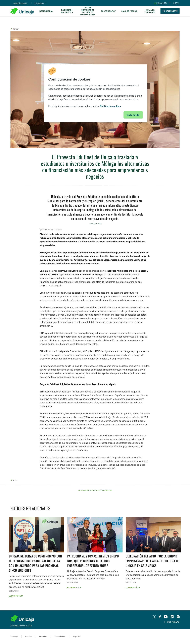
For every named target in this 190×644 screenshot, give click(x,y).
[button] (14, 29)
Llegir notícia (16, 596)
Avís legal (14, 636)
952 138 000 (172, 622)
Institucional (46, 11)
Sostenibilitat (108, 11)
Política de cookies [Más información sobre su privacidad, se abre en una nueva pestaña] (110, 106)
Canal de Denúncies (150, 11)
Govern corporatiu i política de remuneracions (88, 11)
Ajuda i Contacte (20, 3)
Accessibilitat (60, 636)
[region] (96, 93)
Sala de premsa (129, 11)
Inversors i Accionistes (67, 11)
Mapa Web (77, 636)
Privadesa (43, 636)
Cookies (29, 636)
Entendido (133, 115)
